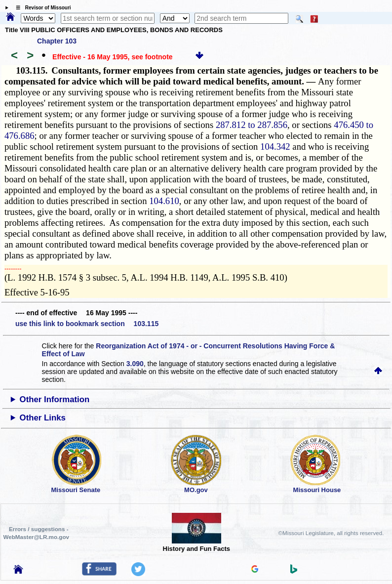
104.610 (164, 201)
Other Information (55, 399)
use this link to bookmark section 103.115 (87, 324)
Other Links (43, 418)
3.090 (135, 364)
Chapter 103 (57, 41)
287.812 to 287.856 (252, 125)
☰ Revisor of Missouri (41, 8)
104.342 (275, 146)
